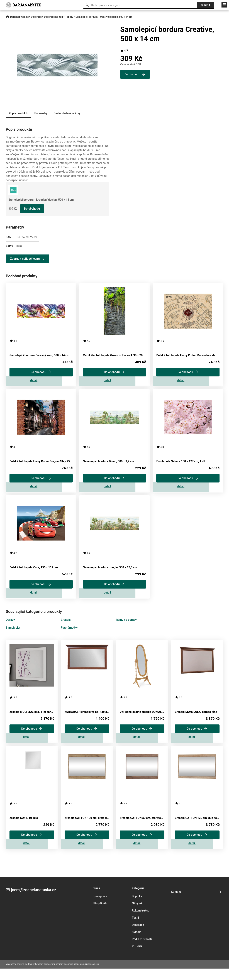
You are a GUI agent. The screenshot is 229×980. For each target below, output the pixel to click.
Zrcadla (66, 627)
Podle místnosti (142, 951)
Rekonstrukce (141, 922)
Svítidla (137, 943)
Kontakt (176, 903)
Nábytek (137, 915)
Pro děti (137, 958)
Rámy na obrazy (126, 627)
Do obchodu (32, 209)
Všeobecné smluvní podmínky (20, 976)
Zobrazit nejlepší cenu (25, 259)
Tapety (69, 17)
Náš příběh (100, 915)
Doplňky (137, 908)
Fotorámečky (69, 634)
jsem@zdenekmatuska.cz (36, 901)
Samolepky (13, 634)
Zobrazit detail (41, 382)
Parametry (41, 113)
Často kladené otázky (67, 113)
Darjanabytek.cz (19, 17)
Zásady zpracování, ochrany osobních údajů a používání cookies (68, 976)
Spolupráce (100, 908)
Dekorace (36, 17)
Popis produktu (19, 113)
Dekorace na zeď (53, 17)
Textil (135, 929)
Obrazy (10, 627)
